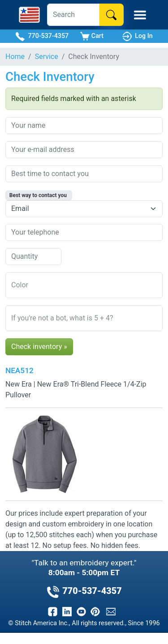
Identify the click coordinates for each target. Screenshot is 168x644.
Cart (92, 36)
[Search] (73, 15)
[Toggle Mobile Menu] (140, 15)
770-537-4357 (42, 36)
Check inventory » (39, 347)
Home (15, 57)
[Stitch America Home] (29, 15)
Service (47, 57)
